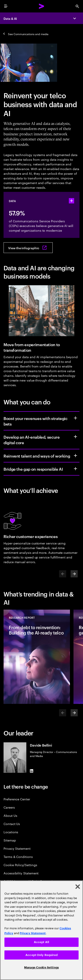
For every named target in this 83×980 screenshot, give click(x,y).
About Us (10, 815)
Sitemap (10, 840)
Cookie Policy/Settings (20, 865)
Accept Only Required (41, 955)
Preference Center (17, 799)
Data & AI (10, 18)
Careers (9, 807)
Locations (11, 832)
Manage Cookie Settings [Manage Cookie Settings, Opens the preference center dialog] (41, 967)
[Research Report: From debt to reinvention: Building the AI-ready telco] (37, 657)
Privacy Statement (17, 848)
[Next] (74, 574)
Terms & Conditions (18, 856)
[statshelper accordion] (71, 201)
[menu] (6, 6)
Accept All (41, 942)
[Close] (78, 887)
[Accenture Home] (42, 6)
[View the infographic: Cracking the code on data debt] (28, 248)
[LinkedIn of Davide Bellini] (32, 771)
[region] (41, 930)
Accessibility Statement (21, 873)
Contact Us (12, 824)
